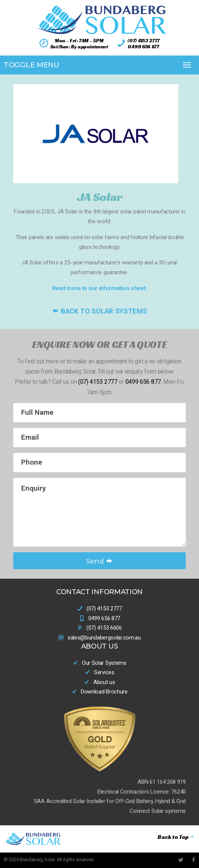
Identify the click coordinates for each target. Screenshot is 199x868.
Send (99, 561)
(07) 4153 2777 (143, 41)
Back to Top (176, 837)
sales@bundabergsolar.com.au (104, 638)
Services (99, 672)
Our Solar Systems (99, 663)
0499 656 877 (143, 47)
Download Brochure (99, 692)
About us (99, 682)
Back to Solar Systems (99, 311)
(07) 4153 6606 (104, 628)
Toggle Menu (32, 65)
